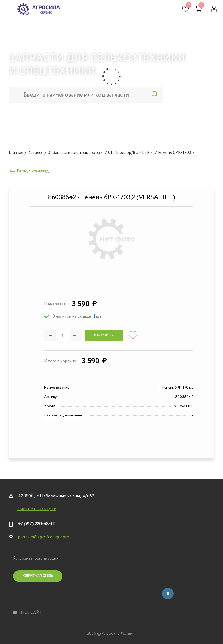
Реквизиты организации (36, 559)
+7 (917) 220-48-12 (36, 524)
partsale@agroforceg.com (44, 537)
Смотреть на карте (37, 509)
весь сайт (28, 613)
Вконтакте (168, 594)
